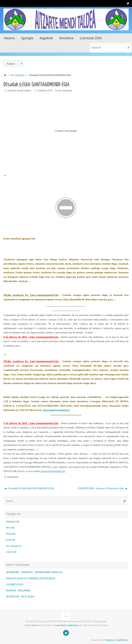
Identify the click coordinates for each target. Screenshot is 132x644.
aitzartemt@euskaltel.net (53, 471)
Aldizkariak (13, 522)
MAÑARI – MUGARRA (18, 591)
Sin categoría (18, 75)
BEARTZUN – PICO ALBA (20, 597)
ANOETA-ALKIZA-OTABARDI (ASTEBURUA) (31, 579)
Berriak (10, 528)
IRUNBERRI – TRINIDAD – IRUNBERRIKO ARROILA (34, 572)
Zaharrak (11, 552)
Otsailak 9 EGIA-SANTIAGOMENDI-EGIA (29, 489)
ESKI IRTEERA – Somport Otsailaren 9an (103, 489)
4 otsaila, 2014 (45, 91)
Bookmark (13, 477)
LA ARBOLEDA (15, 585)
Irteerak (11, 540)
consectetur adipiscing (66, 625)
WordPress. (122, 640)
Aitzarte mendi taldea (19, 91)
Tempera (109, 640)
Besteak (11, 534)
